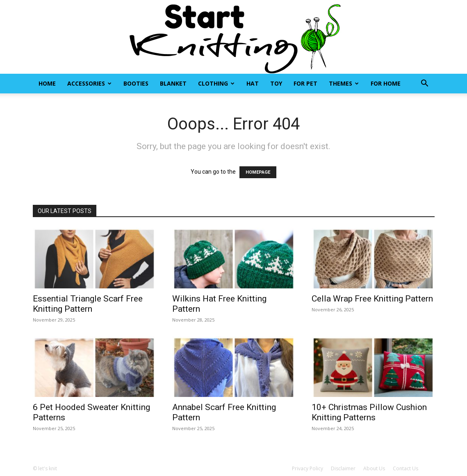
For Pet (305, 83)
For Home (386, 83)
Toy (276, 83)
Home (47, 83)
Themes (344, 83)
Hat (253, 83)
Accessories (89, 83)
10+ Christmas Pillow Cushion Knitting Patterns (369, 412)
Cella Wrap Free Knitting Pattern (372, 299)
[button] (425, 84)
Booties (136, 83)
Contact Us (405, 468)
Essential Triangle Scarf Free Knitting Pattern (88, 304)
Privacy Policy (308, 468)
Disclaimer (343, 468)
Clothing (216, 83)
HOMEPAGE (258, 172)
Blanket (173, 83)
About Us (374, 468)
